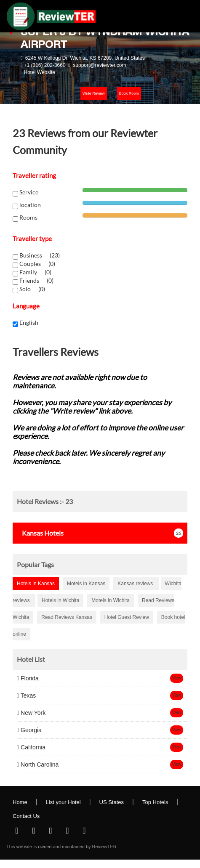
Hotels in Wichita (60, 600)
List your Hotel (63, 802)
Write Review (94, 93)
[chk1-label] (15, 257)
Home (20, 802)
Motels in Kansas (86, 584)
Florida (28, 678)
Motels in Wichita (111, 600)
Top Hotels (155, 802)
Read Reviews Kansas (67, 617)
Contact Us (26, 816)
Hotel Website (39, 72)
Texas (26, 695)
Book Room (129, 93)
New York (31, 713)
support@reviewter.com (99, 65)
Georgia (29, 730)
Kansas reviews (136, 584)
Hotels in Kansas (36, 584)
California (31, 747)
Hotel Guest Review (127, 617)
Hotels (40, 533)
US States (112, 802)
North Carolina (38, 764)
